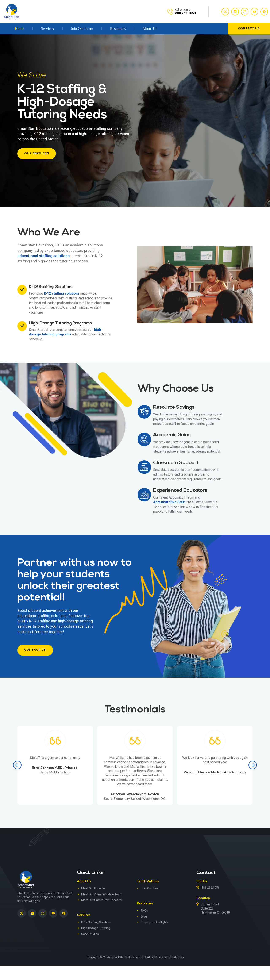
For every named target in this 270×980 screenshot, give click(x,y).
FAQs (144, 925)
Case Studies (90, 948)
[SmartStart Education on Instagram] (43, 927)
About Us (150, 29)
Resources (118, 29)
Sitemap (178, 971)
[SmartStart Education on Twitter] (22, 927)
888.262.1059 (211, 902)
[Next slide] (253, 780)
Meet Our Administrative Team (102, 908)
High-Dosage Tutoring (96, 942)
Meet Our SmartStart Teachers (102, 914)
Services (47, 29)
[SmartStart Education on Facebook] (64, 927)
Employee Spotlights (155, 937)
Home (19, 29)
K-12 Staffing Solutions (96, 937)
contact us (249, 29)
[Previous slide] (17, 780)
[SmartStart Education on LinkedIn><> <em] (32, 927)
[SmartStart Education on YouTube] (53, 927)
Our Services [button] (37, 153)
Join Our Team (82, 29)
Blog (144, 931)
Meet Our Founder (93, 903)
